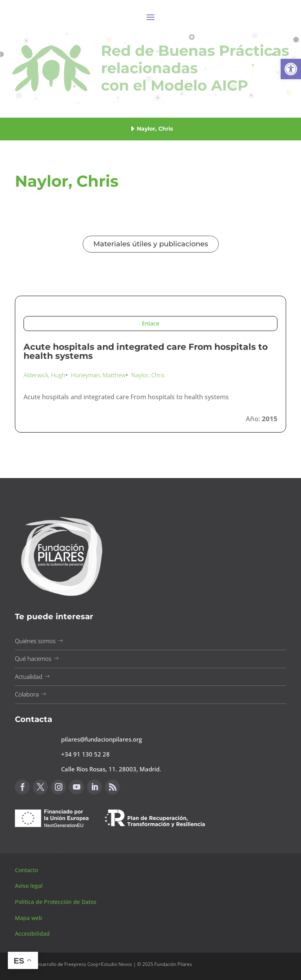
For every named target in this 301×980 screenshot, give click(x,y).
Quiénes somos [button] (35, 641)
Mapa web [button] (29, 918)
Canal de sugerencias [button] (53, 846)
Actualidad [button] (29, 676)
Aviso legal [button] (30, 886)
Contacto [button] (27, 870)
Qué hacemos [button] (33, 658)
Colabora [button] (27, 694)
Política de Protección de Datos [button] (56, 902)
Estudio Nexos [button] (117, 964)
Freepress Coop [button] (81, 964)
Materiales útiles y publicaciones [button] (151, 244)
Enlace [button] (150, 323)
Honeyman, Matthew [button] (98, 375)
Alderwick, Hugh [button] (44, 375)
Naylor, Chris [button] (148, 375)
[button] (291, 69)
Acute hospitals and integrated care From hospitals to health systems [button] (146, 352)
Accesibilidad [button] (32, 934)
